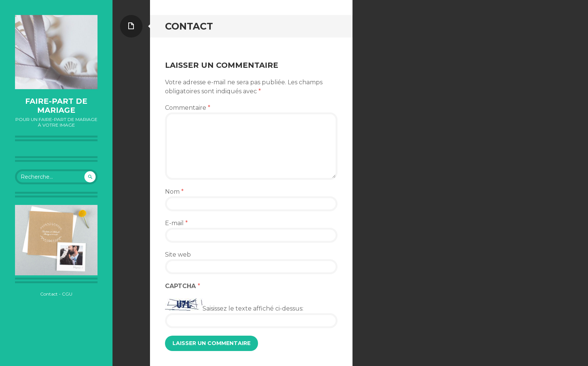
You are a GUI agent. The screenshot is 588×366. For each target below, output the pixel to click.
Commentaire (188, 108)
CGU (67, 294)
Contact (49, 294)
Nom (174, 192)
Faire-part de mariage (56, 106)
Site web (178, 255)
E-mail (176, 223)
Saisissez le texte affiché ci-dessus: (253, 308)
